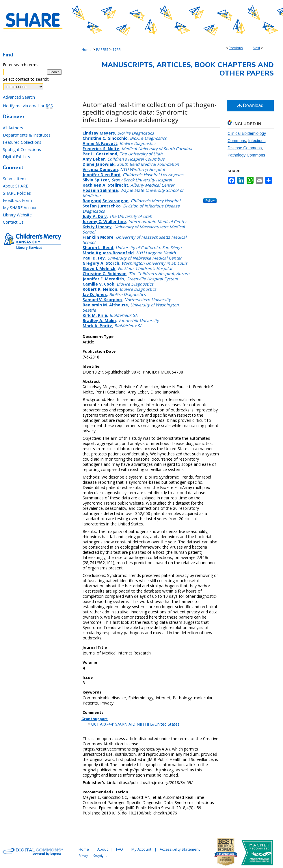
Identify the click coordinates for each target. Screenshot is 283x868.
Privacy (83, 856)
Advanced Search (19, 97)
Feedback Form (17, 200)
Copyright (100, 856)
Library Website (17, 215)
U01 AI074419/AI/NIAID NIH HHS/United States (135, 724)
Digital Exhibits (16, 157)
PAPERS (102, 50)
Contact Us (13, 222)
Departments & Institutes (27, 135)
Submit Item (14, 179)
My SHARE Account (21, 208)
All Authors (13, 128)
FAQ (120, 849)
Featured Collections (22, 142)
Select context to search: (26, 79)
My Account (141, 849)
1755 (117, 50)
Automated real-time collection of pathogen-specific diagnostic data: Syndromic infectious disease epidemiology (150, 112)
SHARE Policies (17, 193)
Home (86, 50)
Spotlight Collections (22, 149)
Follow (210, 201)
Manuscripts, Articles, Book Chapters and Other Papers (188, 69)
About (103, 849)
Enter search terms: (21, 65)
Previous (236, 48)
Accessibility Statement (180, 849)
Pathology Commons (246, 155)
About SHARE (15, 186)
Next (256, 48)
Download (251, 105)
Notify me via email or (28, 106)
